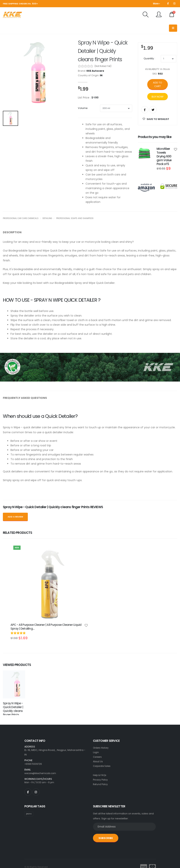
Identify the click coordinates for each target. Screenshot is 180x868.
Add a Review (15, 517)
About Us (98, 736)
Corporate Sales (103, 741)
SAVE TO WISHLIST (156, 119)
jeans (29, 789)
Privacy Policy (101, 754)
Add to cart (158, 84)
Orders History (102, 722)
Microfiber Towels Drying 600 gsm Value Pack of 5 (164, 156)
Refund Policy (101, 759)
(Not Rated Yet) (103, 66)
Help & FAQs (100, 750)
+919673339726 (34, 738)
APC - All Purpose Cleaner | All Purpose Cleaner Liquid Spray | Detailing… (46, 627)
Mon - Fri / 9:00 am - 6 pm (40, 757)
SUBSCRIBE (106, 813)
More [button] (156, 4)
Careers (98, 731)
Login (96, 727)
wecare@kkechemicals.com (42, 748)
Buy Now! (158, 97)
